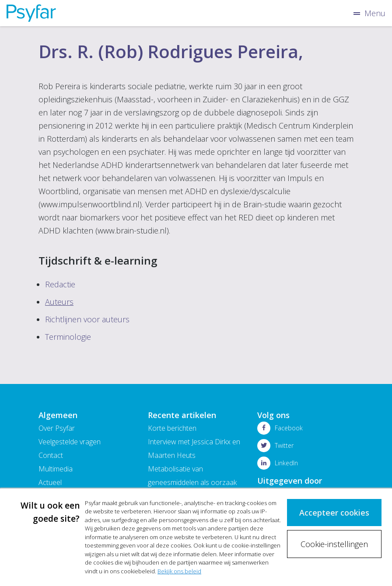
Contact (51, 455)
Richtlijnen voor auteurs (87, 319)
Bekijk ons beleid (179, 571)
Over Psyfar (57, 428)
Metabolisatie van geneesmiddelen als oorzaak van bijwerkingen (192, 482)
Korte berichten (172, 428)
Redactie (60, 284)
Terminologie (68, 337)
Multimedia (56, 469)
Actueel (50, 482)
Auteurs (59, 302)
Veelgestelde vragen (70, 442)
